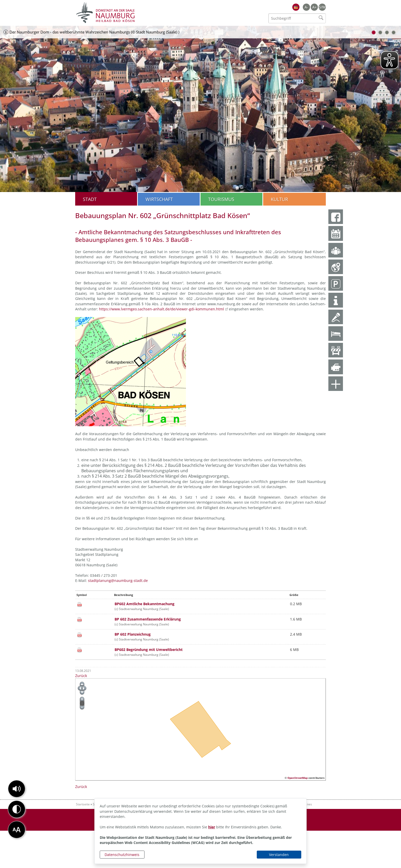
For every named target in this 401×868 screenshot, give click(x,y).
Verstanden (279, 855)
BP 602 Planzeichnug (133, 634)
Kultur (279, 199)
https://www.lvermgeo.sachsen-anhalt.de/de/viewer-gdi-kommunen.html (161, 309)
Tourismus (221, 199)
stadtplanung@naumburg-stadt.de (118, 580)
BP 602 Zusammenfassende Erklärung (148, 619)
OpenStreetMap (298, 778)
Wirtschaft (159, 199)
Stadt (90, 199)
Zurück (81, 676)
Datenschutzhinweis (122, 855)
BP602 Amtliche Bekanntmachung (144, 604)
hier (212, 827)
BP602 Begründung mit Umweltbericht (149, 650)
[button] (17, 789)
